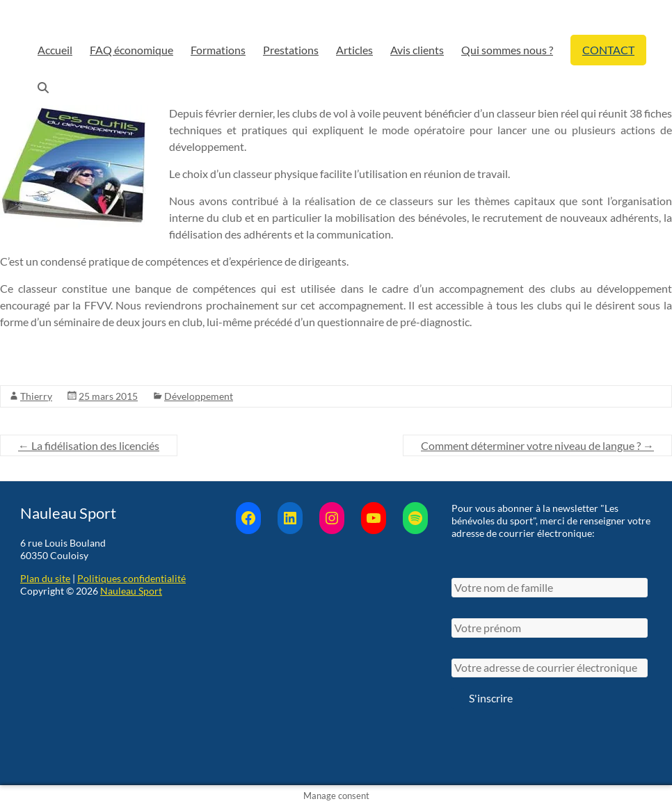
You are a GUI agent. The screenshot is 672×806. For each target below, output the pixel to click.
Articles (354, 50)
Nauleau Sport (131, 591)
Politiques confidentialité (131, 578)
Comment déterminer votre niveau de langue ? (537, 445)
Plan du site (45, 578)
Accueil (55, 50)
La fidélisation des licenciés (89, 445)
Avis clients (417, 50)
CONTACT (608, 50)
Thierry (36, 396)
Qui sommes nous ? (507, 50)
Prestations (291, 50)
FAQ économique (131, 50)
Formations (218, 50)
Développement (199, 396)
